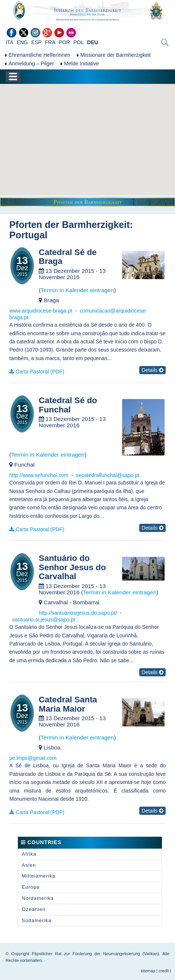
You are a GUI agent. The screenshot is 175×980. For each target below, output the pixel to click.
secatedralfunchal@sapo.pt (108, 475)
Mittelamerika (39, 876)
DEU (93, 42)
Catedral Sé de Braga (68, 257)
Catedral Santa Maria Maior (68, 704)
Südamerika (37, 920)
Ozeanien (34, 909)
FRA (50, 42)
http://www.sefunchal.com (39, 475)
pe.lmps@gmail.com (33, 758)
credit (164, 971)
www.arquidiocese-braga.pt (41, 311)
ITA (9, 42)
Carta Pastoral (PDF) (40, 372)
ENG (22, 42)
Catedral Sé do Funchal (68, 405)
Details (152, 370)
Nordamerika (38, 898)
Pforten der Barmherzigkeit (69, 225)
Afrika (29, 854)
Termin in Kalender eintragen (77, 290)
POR (64, 42)
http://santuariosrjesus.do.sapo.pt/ (78, 613)
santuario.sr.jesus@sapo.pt (44, 620)
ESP (36, 42)
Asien (29, 865)
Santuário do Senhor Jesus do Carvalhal (72, 567)
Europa (31, 887)
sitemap (148, 971)
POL (79, 42)
